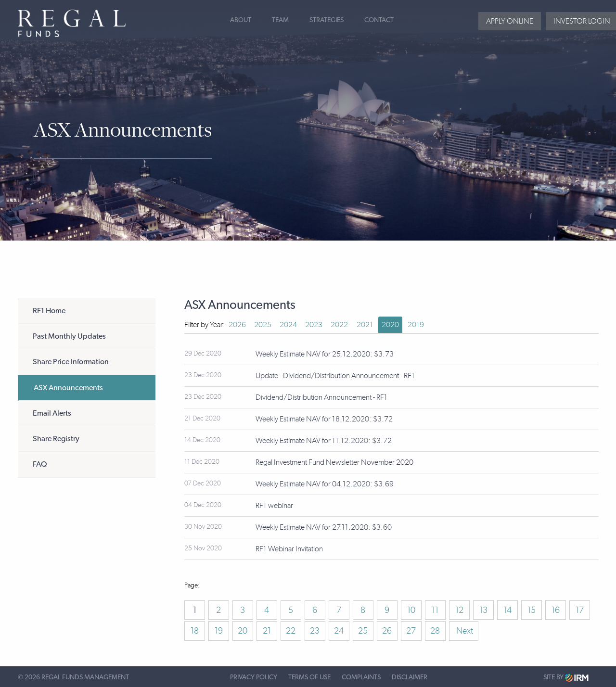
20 (243, 631)
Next (464, 631)
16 (556, 610)
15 (532, 610)
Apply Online (510, 21)
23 (315, 631)
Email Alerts (52, 413)
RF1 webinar (274, 505)
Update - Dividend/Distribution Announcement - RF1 (335, 375)
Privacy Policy (254, 677)
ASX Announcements (68, 388)
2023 (314, 324)
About (241, 20)
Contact (379, 20)
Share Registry (56, 439)
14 (507, 610)
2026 (237, 324)
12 (459, 610)
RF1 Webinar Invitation (289, 549)
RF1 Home (49, 311)
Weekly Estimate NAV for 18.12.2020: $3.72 (324, 419)
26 (387, 631)
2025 (263, 324)
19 (219, 631)
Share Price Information (71, 362)
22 (291, 631)
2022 (339, 324)
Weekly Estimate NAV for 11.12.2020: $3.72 (324, 440)
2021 (365, 324)
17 (580, 610)
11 (435, 610)
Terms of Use (309, 677)
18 (195, 631)
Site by (566, 678)
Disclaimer (410, 677)
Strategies (327, 20)
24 (339, 631)
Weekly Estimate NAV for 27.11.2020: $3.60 (324, 527)
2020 (390, 324)
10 (411, 610)
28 (435, 631)
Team (280, 20)
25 (363, 631)
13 (483, 610)
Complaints (361, 677)
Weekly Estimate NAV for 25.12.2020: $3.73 (325, 354)
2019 (416, 324)
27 (411, 631)
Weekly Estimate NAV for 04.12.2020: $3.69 (325, 484)
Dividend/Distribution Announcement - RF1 (321, 397)
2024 (288, 324)
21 (267, 631)
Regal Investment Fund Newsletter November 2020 (334, 462)
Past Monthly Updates (69, 336)
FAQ (40, 464)
